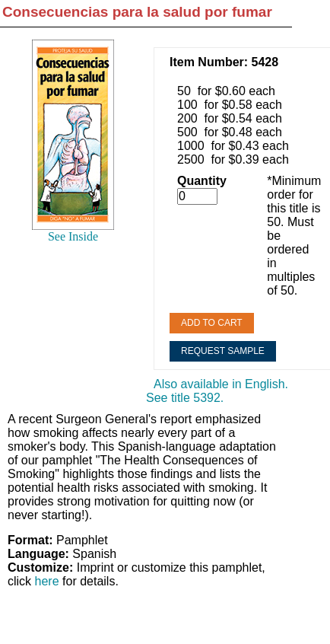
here (47, 581)
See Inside (73, 236)
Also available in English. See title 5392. (217, 391)
